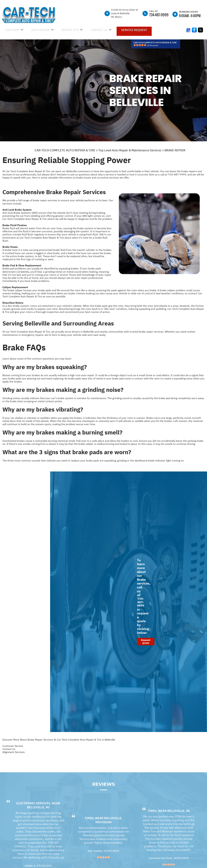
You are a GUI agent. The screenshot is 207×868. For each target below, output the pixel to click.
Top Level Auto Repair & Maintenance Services (130, 150)
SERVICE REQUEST (134, 30)
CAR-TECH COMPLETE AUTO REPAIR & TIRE (65, 150)
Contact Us (9, 749)
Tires (89, 826)
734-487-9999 (159, 15)
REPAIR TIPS (70, 30)
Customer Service (13, 746)
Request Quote (146, 641)
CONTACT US (99, 30)
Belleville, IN (178, 819)
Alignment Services (14, 752)
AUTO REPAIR (41, 30)
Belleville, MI (38, 816)
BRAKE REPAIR (175, 150)
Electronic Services (33, 811)
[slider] (140, 45)
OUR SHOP (12, 30)
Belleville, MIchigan (109, 828)
